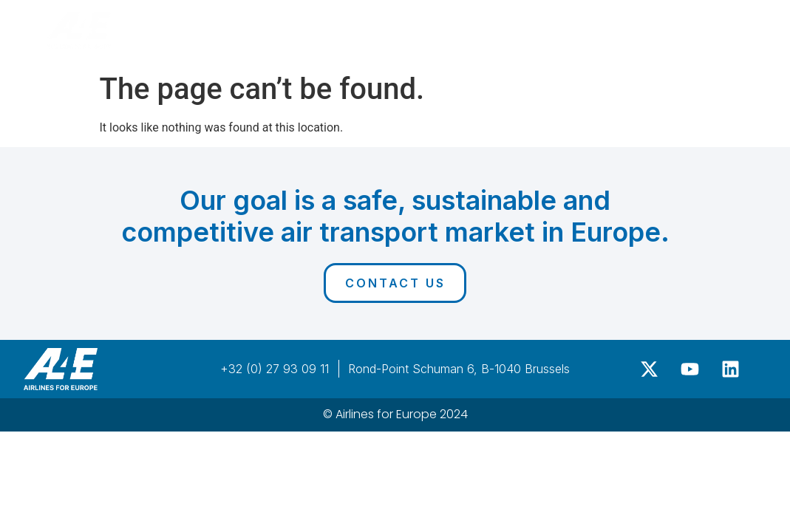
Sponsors (445, 26)
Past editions (558, 27)
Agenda (363, 26)
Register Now (686, 26)
